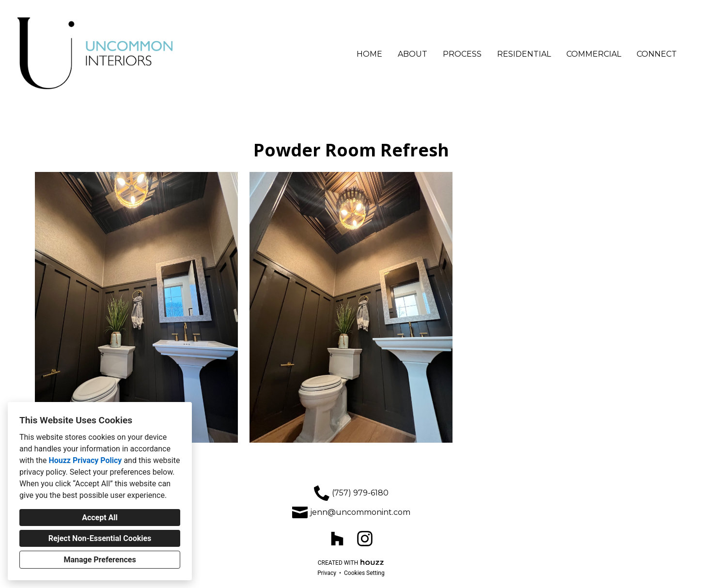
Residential (524, 54)
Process (462, 54)
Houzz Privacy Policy (85, 460)
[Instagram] (365, 539)
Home (369, 54)
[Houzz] (337, 539)
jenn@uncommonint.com (360, 512)
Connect (657, 54)
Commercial (594, 54)
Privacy (327, 573)
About (413, 54)
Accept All (100, 518)
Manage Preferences (100, 560)
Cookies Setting (364, 573)
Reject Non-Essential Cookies (100, 538)
